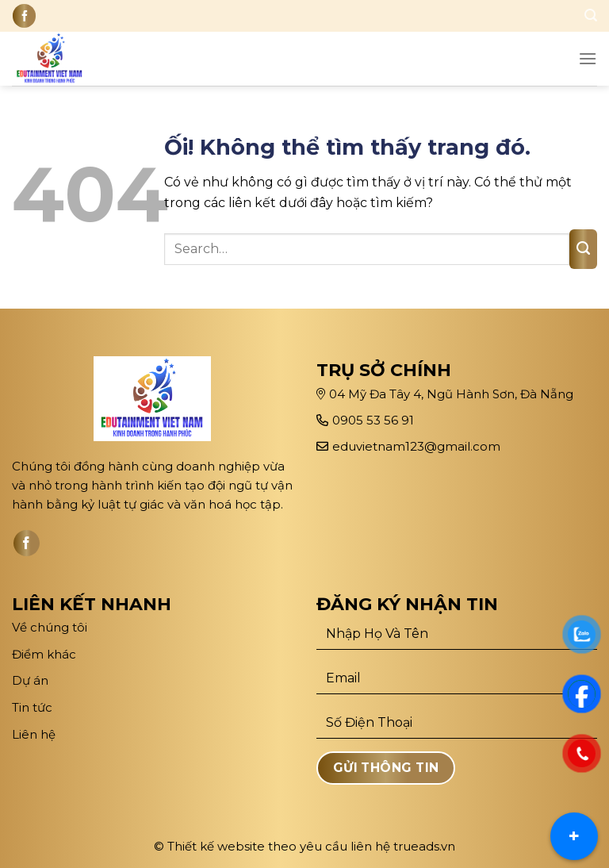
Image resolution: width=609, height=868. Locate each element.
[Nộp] (583, 249)
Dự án (32, 680)
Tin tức (32, 707)
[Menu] (588, 58)
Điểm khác (44, 654)
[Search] (591, 15)
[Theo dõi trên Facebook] (24, 15)
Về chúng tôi (50, 627)
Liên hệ (34, 734)
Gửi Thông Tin (386, 768)
